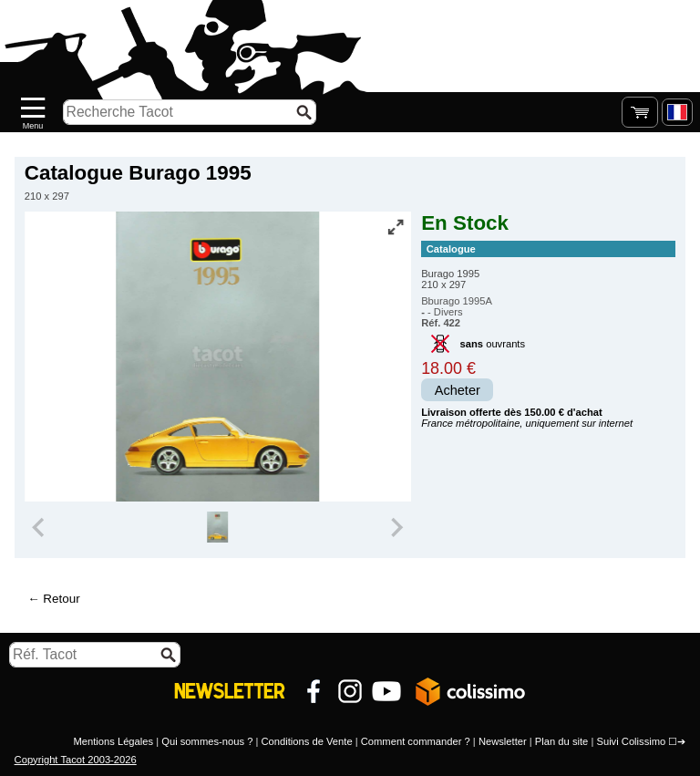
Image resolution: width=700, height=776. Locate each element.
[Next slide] (396, 527)
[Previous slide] (40, 527)
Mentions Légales (113, 741)
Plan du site (561, 741)
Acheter (458, 390)
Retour (61, 599)
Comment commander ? (416, 741)
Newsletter (503, 741)
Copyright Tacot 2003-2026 (76, 760)
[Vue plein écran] (396, 227)
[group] (217, 527)
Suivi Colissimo (631, 741)
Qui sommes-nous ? (207, 741)
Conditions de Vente (306, 741)
